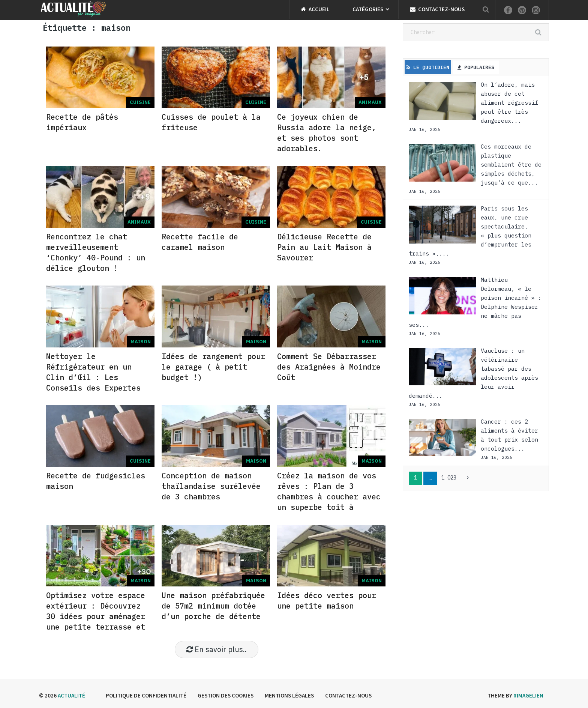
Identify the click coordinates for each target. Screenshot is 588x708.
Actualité (71, 695)
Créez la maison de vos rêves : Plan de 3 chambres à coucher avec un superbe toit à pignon (329, 497)
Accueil (315, 9)
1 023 (449, 478)
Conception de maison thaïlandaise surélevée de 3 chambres (211, 486)
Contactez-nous (437, 9)
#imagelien (528, 695)
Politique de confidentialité (146, 695)
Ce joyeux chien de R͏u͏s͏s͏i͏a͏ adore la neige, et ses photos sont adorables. (327, 133)
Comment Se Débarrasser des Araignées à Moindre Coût (329, 367)
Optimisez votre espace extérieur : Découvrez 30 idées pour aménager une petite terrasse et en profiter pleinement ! (96, 622)
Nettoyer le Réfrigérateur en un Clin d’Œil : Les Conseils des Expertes (93, 372)
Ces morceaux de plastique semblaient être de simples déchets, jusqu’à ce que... (511, 165)
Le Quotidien (428, 67)
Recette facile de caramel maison (200, 242)
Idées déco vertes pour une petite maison (327, 601)
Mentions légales (289, 695)
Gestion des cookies (226, 695)
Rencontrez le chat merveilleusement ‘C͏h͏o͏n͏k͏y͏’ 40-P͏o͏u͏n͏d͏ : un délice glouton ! (96, 252)
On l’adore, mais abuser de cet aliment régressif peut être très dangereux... (509, 103)
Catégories (368, 9)
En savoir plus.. (217, 649)
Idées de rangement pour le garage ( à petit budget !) (213, 367)
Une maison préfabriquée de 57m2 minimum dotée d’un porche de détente (213, 606)
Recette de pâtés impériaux (82, 122)
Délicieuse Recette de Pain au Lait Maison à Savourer (324, 247)
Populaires (476, 67)
